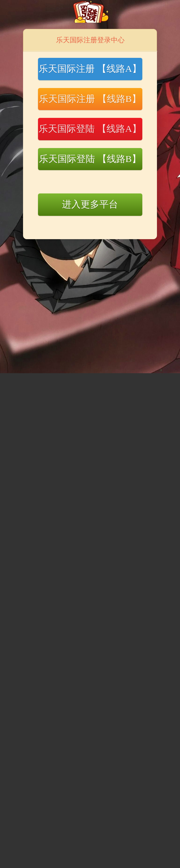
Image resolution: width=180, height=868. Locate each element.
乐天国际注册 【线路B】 (90, 99)
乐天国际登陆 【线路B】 (90, 159)
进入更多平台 (90, 204)
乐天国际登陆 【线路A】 (90, 129)
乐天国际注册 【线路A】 (90, 69)
